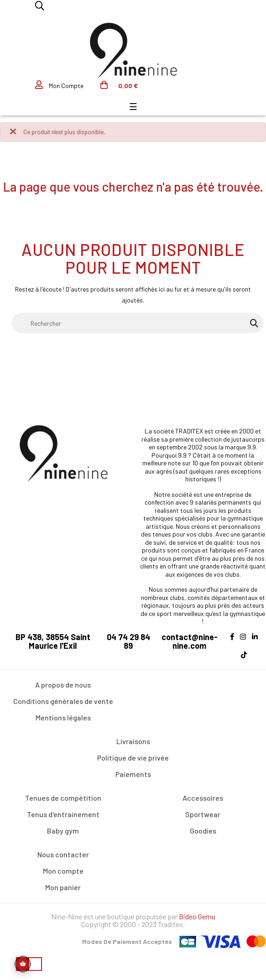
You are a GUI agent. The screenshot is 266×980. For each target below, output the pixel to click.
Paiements (133, 774)
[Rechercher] (138, 323)
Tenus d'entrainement (63, 814)
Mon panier (63, 887)
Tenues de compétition (63, 798)
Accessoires (203, 798)
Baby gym (63, 831)
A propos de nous (63, 685)
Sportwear (203, 814)
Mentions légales (63, 717)
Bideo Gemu (197, 916)
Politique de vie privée (133, 758)
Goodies (203, 831)
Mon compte (63, 871)
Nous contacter (63, 854)
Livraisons (133, 741)
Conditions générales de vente (63, 701)
